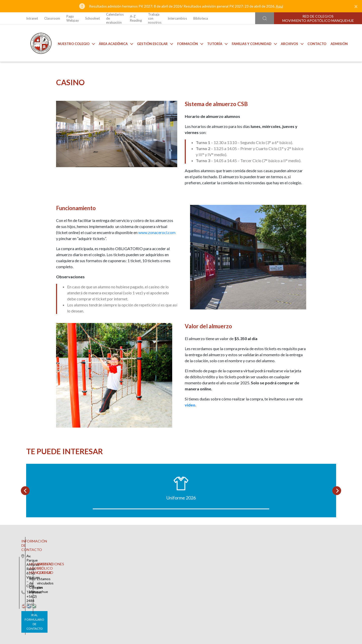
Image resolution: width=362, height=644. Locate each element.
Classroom (52, 18)
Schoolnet (93, 18)
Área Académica (112, 43)
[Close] (356, 6)
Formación (186, 43)
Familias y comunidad (251, 43)
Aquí (279, 6)
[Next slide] (337, 532)
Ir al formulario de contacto (115, 613)
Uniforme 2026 (64, 539)
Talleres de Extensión (298, 539)
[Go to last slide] (25, 532)
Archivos (288, 43)
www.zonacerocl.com (157, 242)
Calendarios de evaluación (115, 18)
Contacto (313, 43)
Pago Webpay (73, 18)
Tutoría (214, 43)
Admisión (335, 43)
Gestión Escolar (151, 43)
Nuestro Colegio (73, 43)
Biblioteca (201, 18)
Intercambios (177, 18)
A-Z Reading (136, 18)
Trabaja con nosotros (155, 18)
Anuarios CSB (220, 539)
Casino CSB (142, 539)
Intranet (32, 18)
